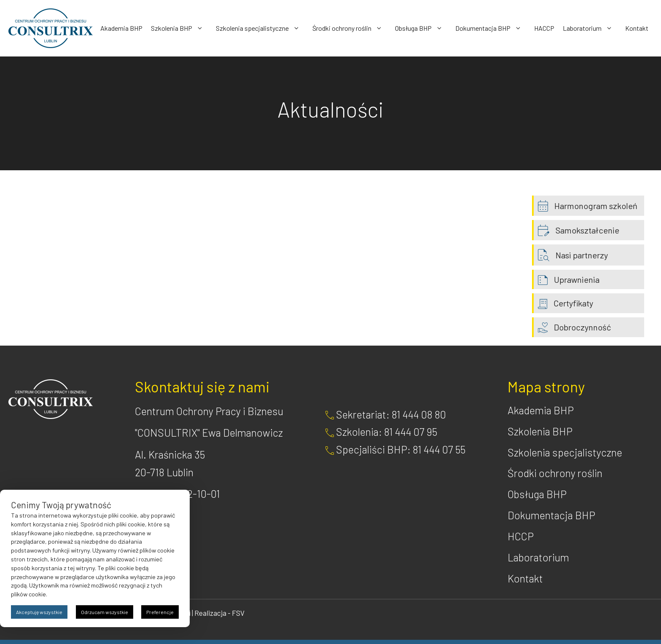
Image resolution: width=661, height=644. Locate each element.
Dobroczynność (582, 327)
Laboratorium (592, 28)
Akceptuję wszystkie (39, 612)
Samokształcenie (587, 230)
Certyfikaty (573, 303)
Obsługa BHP (423, 28)
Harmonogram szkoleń (596, 206)
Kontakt (637, 28)
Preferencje (160, 612)
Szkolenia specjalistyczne (262, 28)
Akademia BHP (121, 28)
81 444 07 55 (439, 449)
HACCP (544, 28)
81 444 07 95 (411, 432)
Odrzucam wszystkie (105, 612)
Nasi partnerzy (582, 255)
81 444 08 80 (419, 414)
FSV (238, 613)
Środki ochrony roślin (352, 28)
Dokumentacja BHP (493, 28)
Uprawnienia (577, 279)
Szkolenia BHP (181, 28)
